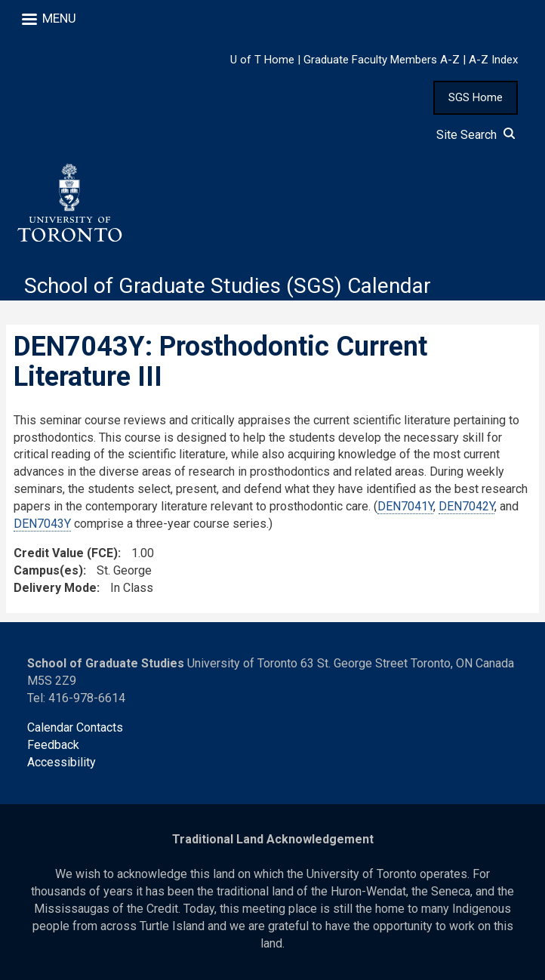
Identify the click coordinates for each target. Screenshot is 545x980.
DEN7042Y (466, 506)
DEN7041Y (405, 506)
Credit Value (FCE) (66, 553)
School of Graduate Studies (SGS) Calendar (228, 286)
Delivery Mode (55, 588)
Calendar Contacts (75, 727)
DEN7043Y (42, 524)
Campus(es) (48, 570)
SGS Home (476, 97)
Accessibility (62, 762)
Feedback (53, 745)
